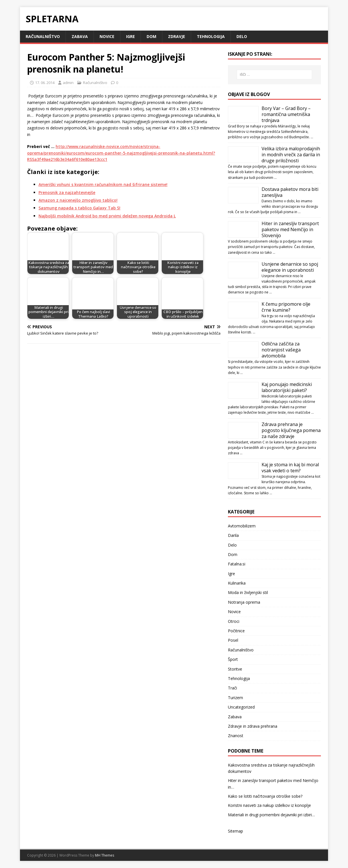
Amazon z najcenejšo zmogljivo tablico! (78, 200)
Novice (107, 36)
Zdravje (177, 36)
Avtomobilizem (242, 526)
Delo (242, 36)
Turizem (235, 698)
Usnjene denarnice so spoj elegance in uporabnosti (290, 267)
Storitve (235, 669)
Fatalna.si (237, 564)
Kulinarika (237, 583)
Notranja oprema (244, 602)
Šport (233, 659)
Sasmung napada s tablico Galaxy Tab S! (79, 208)
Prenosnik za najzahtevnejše (67, 192)
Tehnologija (211, 36)
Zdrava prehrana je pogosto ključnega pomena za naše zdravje (291, 430)
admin (68, 83)
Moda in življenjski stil (248, 592)
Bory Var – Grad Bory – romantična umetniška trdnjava (286, 114)
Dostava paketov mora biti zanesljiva (290, 192)
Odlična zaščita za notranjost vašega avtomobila (281, 350)
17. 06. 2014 (45, 83)
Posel (233, 640)
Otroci (234, 621)
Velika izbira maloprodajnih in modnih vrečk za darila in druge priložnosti (291, 155)
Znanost (236, 736)
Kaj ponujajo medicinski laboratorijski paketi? (287, 387)
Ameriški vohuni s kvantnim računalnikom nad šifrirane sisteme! (103, 184)
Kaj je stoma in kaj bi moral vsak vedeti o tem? (290, 468)
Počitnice (236, 631)
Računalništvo (43, 36)
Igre (130, 36)
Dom (151, 36)
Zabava (80, 36)
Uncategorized (241, 707)
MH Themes (105, 855)
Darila (233, 535)
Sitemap (235, 831)
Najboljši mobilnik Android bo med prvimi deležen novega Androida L (107, 216)
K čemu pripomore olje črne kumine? (286, 307)
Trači (232, 688)
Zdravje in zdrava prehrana (253, 726)
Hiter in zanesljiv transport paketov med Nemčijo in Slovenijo (290, 229)
